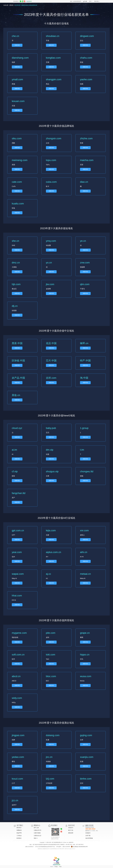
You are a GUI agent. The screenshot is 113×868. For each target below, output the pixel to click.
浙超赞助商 (29, 1)
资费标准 (19, 830)
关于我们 (20, 825)
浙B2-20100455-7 (30, 847)
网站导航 (97, 1)
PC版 (60, 867)
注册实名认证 (38, 836)
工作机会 (19, 836)
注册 (85, 1)
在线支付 (71, 828)
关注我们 (54, 825)
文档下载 (88, 836)
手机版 (56, 867)
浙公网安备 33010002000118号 (79, 847)
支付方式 (71, 825)
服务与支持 (89, 825)
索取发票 (71, 833)
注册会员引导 (38, 830)
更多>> (36, 838)
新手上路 (36, 828)
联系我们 (19, 838)
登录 (91, 1)
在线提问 (88, 833)
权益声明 (19, 833)
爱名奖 (11, 5)
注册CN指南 (37, 833)
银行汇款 (71, 830)
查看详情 (17, 45)
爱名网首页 (16, 1)
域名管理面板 (89, 838)
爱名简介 (19, 828)
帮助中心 (37, 825)
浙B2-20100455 (66, 847)
